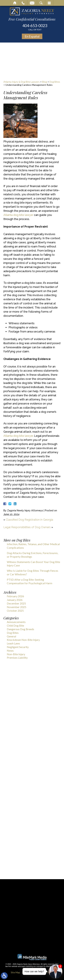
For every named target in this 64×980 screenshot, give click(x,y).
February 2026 (15, 596)
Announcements (16, 622)
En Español (32, 36)
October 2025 (15, 611)
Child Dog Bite (15, 625)
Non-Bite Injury (16, 654)
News (10, 651)
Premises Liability (17, 658)
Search (41, 3)
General (11, 636)
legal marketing (27, 966)
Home (15, 3)
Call (23, 3)
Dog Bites (55, 82)
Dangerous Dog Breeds (20, 629)
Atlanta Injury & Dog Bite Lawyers (22, 82)
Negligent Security (18, 647)
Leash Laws (13, 643)
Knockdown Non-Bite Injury (23, 640)
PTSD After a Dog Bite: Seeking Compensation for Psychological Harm (30, 581)
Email (32, 3)
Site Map (15, 972)
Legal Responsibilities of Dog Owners (27, 527)
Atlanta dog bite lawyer (18, 215)
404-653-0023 (35, 27)
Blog (45, 82)
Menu (49, 3)
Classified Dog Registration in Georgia (29, 520)
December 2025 (16, 603)
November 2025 (17, 607)
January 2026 (15, 600)
